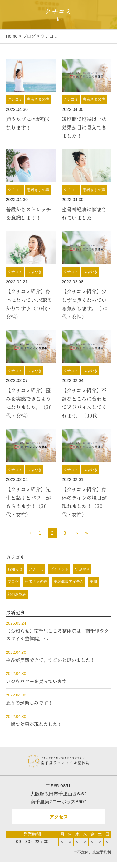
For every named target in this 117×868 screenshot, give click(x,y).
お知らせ (15, 569)
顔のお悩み (17, 594)
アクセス (59, 817)
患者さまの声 (38, 99)
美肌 (94, 582)
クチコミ (15, 99)
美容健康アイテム (69, 582)
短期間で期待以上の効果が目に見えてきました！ (84, 127)
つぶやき (34, 272)
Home (12, 36)
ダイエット (59, 569)
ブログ (29, 36)
